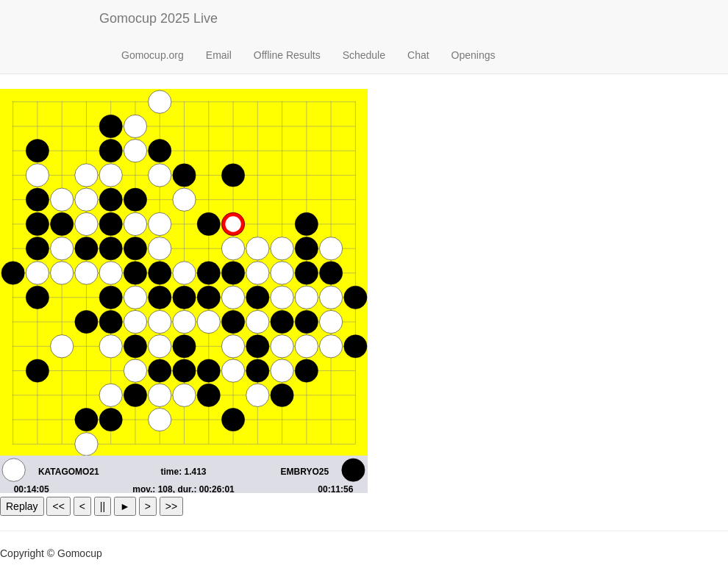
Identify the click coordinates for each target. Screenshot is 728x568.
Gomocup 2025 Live (158, 18)
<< (58, 506)
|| (103, 506)
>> (171, 506)
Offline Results (287, 55)
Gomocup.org (153, 55)
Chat (418, 55)
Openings (474, 55)
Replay (22, 506)
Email (219, 55)
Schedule (364, 55)
